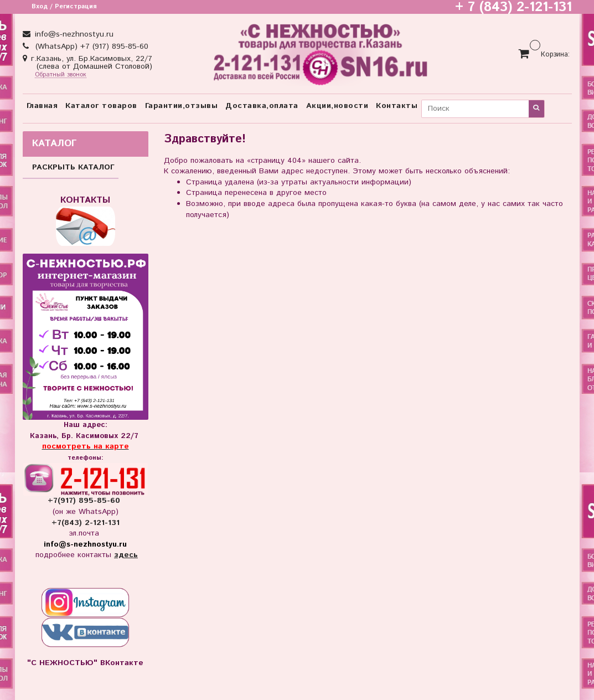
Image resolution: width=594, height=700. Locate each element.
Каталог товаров (101, 106)
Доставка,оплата (262, 106)
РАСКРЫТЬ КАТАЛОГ (73, 167)
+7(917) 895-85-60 (85, 501)
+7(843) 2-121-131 (86, 523)
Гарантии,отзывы (182, 106)
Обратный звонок (61, 75)
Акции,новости (337, 106)
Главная (42, 106)
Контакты (397, 106)
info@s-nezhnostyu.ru (73, 34)
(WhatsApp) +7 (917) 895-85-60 (91, 47)
